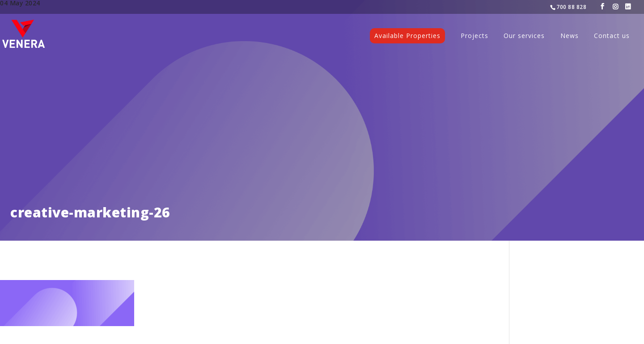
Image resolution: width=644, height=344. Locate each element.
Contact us (612, 36)
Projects (475, 36)
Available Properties (407, 36)
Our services (524, 36)
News (570, 36)
